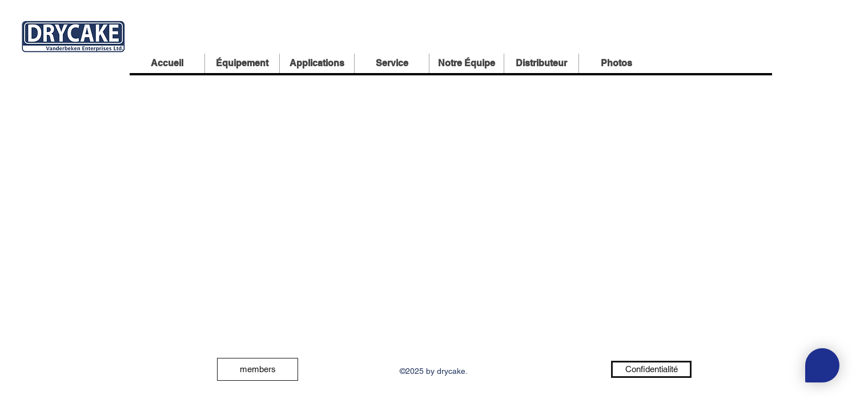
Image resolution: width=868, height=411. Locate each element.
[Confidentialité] (651, 369)
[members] (258, 369)
